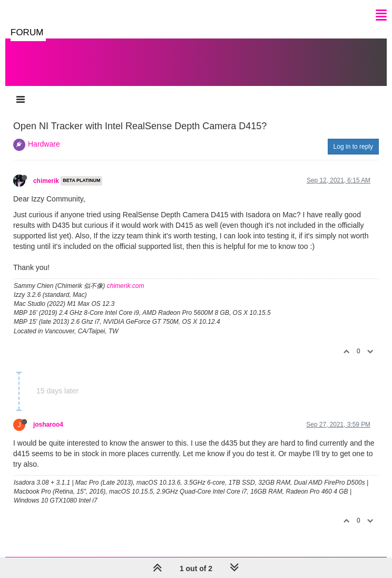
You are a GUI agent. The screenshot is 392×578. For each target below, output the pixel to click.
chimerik (46, 181)
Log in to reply (353, 147)
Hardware (44, 144)
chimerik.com (126, 286)
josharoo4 (48, 425)
